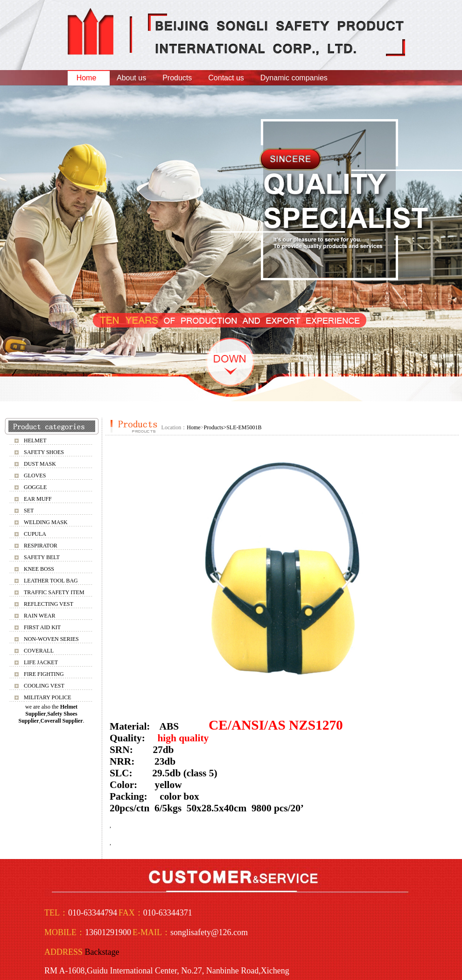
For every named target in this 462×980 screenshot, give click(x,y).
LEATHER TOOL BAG (51, 581)
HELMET (35, 440)
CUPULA (35, 534)
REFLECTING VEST (49, 604)
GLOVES (35, 476)
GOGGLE (35, 487)
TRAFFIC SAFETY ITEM (54, 592)
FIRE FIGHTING (44, 674)
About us (131, 78)
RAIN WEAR (39, 616)
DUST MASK (40, 464)
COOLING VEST (44, 686)
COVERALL (39, 651)
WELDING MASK (46, 522)
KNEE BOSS (39, 569)
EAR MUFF (38, 499)
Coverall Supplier (62, 721)
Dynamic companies (294, 78)
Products (177, 78)
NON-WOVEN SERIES (51, 639)
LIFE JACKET (41, 662)
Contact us (226, 78)
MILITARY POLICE (48, 697)
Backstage (102, 952)
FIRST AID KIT (42, 627)
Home (87, 78)
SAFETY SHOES (44, 452)
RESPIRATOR (41, 546)
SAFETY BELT (42, 557)
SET (29, 511)
